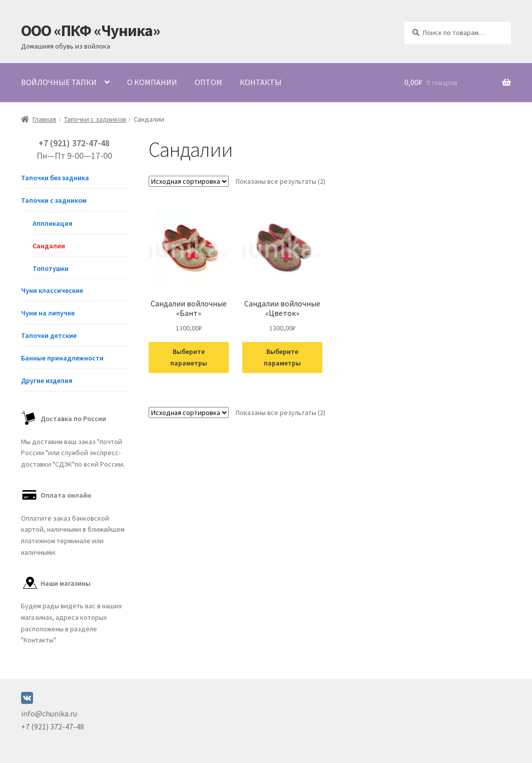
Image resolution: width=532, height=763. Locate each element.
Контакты (261, 82)
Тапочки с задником (95, 119)
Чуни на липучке (48, 313)
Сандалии (49, 246)
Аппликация (53, 223)
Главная (44, 119)
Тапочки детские (49, 335)
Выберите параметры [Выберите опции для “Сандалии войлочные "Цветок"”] (282, 357)
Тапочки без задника (55, 178)
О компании (152, 82)
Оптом (208, 82)
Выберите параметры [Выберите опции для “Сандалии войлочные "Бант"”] (189, 357)
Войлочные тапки (59, 82)
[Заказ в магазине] (189, 181)
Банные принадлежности (62, 358)
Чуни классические (52, 290)
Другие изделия (47, 380)
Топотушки (51, 268)
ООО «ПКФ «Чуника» (91, 31)
